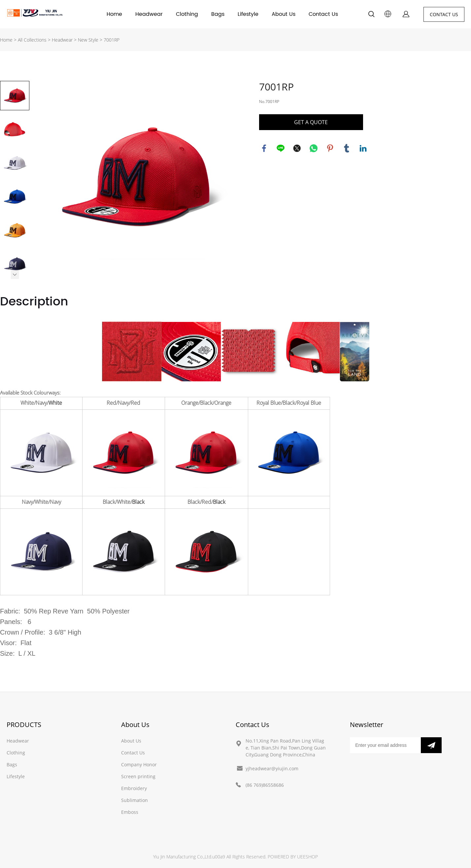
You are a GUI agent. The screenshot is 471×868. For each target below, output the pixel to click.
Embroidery (134, 788)
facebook (264, 148)
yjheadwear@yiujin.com (272, 768)
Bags (218, 14)
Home (114, 14)
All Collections (32, 40)
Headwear (149, 14)
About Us (284, 14)
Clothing (187, 14)
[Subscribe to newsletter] (431, 745)
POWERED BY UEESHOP (293, 857)
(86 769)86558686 (265, 785)
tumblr (347, 148)
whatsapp (314, 148)
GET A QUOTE (311, 122)
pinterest (330, 148)
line (281, 148)
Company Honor (139, 764)
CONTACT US (444, 14)
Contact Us (323, 14)
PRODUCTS (24, 725)
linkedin (363, 148)
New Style (88, 40)
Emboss (130, 812)
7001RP (112, 40)
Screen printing (138, 776)
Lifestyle (248, 14)
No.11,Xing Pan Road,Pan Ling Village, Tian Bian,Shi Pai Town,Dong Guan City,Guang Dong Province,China (286, 748)
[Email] (385, 745)
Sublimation (135, 800)
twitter (297, 148)
